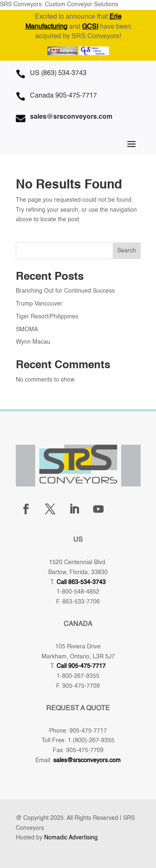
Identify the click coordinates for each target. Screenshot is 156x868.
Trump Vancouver (39, 304)
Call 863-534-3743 (81, 582)
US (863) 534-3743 (58, 73)
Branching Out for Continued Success (65, 291)
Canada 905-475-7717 (63, 96)
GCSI (90, 27)
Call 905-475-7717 (81, 666)
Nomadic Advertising (71, 838)
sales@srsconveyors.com (87, 760)
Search (127, 251)
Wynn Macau (33, 342)
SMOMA (27, 330)
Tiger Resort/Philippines (47, 317)
